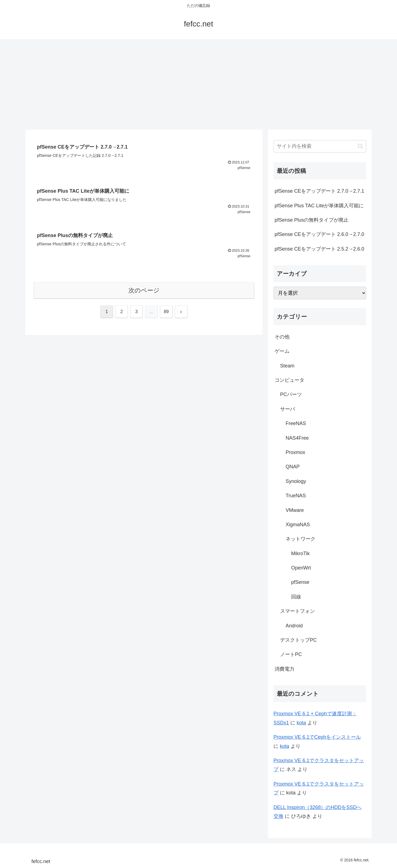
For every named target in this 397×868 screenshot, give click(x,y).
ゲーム (282, 351)
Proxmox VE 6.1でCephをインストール (317, 737)
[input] (320, 146)
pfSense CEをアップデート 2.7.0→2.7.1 (319, 191)
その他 (282, 337)
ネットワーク (301, 539)
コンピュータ (289, 380)
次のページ (144, 290)
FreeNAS (296, 423)
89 (166, 312)
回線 (296, 597)
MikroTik (300, 553)
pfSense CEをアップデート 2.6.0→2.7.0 (319, 234)
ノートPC (291, 654)
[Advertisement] (198, 84)
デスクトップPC (298, 640)
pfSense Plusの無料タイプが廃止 (312, 220)
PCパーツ (291, 394)
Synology (296, 481)
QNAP (293, 467)
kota (301, 723)
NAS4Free (297, 438)
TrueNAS (296, 496)
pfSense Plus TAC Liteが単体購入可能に (319, 206)
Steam (287, 366)
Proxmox (295, 452)
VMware (295, 510)
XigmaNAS (298, 525)
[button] (360, 146)
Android (294, 626)
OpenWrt (301, 568)
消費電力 (285, 669)
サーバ (288, 409)
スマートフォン (297, 611)
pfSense (300, 582)
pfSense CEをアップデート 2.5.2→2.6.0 (319, 249)
